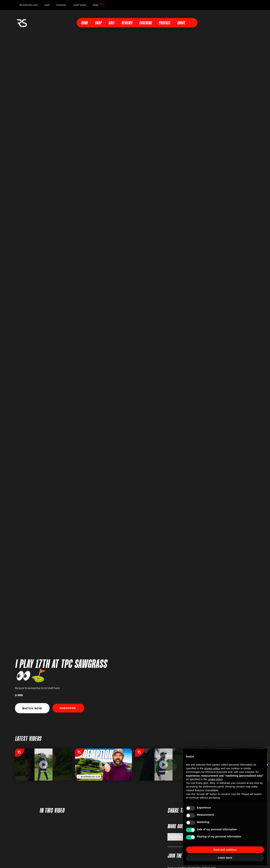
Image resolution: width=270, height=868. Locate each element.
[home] (22, 23)
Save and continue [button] (225, 850)
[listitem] (43, 765)
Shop (98, 5)
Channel (61, 5)
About (181, 23)
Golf (47, 5)
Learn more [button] (225, 858)
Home (85, 23)
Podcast (165, 23)
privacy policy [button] (212, 768)
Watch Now (32, 708)
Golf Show (80, 5)
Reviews (127, 23)
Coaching (146, 23)
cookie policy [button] (215, 779)
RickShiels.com (29, 5)
